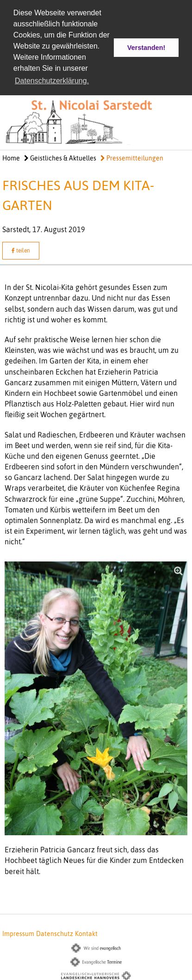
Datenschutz (55, 933)
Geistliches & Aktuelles (60, 158)
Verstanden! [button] (146, 48)
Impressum (18, 933)
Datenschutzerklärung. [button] (52, 81)
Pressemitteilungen (132, 158)
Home (11, 158)
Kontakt (86, 933)
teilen (21, 250)
